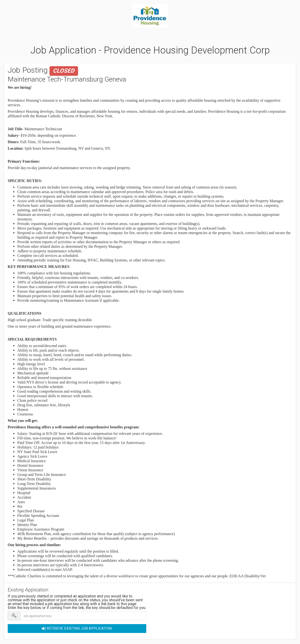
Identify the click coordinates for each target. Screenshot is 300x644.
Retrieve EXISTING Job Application (77, 628)
